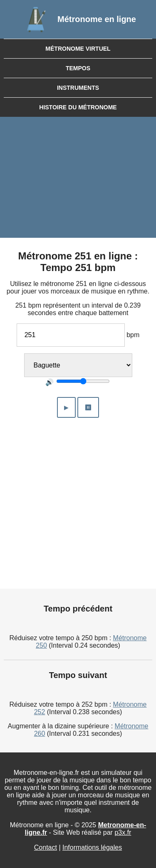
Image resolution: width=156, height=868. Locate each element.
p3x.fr (123, 832)
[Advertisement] (78, 179)
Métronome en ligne (97, 19)
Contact (46, 847)
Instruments (78, 88)
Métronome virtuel (78, 49)
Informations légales (92, 847)
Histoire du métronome (78, 107)
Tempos (78, 68)
